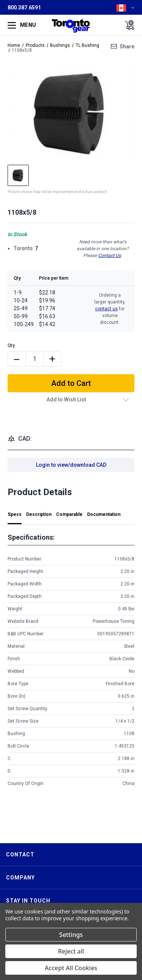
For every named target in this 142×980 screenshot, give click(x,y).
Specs (15, 514)
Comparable (69, 514)
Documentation (104, 514)
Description (39, 514)
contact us (106, 309)
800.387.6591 (24, 8)
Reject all (71, 951)
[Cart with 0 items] (127, 25)
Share (127, 46)
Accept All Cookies (71, 968)
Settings (71, 935)
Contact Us (109, 255)
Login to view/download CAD (71, 465)
